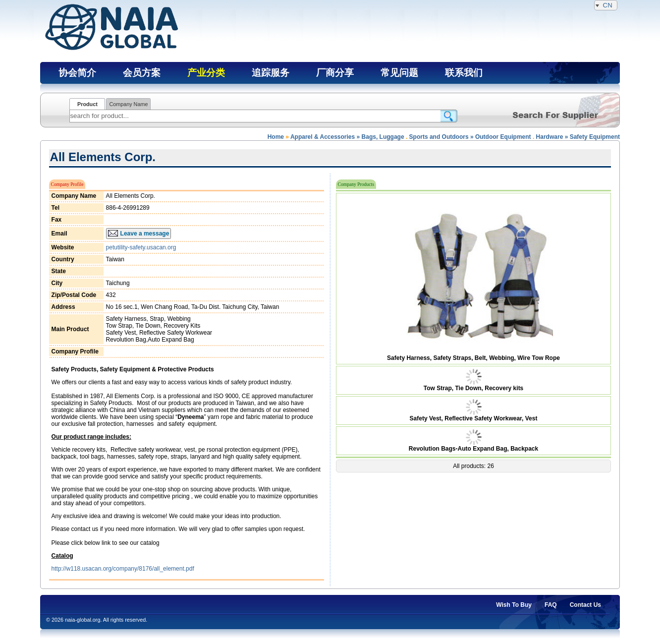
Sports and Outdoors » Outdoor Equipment (470, 137)
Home (276, 137)
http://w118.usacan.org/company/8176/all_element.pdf (123, 569)
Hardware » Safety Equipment (578, 137)
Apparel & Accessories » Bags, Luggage (347, 137)
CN (606, 5)
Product (87, 104)
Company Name (128, 104)
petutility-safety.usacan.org (141, 247)
